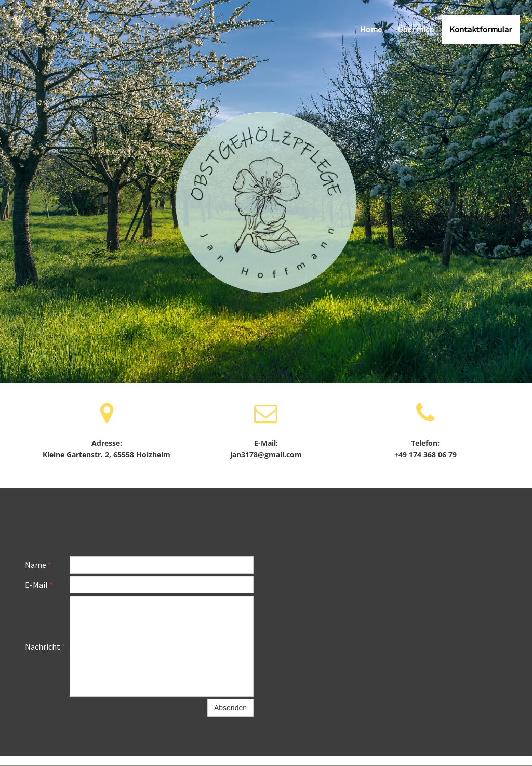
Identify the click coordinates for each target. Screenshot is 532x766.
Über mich (416, 29)
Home (371, 29)
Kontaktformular (481, 29)
